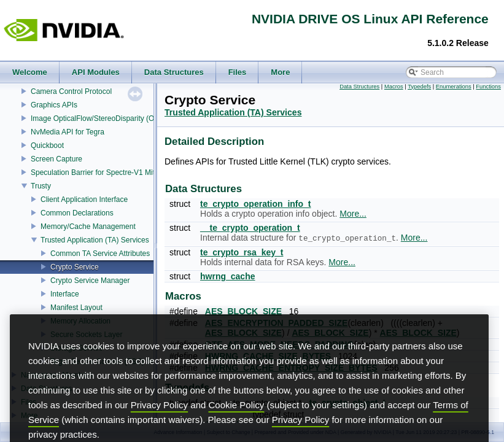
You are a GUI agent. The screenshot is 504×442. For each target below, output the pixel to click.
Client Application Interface (84, 200)
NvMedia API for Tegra (68, 132)
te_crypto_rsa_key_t (242, 252)
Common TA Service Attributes (100, 254)
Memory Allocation (80, 321)
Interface (65, 294)
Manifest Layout (76, 308)
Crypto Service (75, 267)
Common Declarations (77, 213)
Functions (488, 87)
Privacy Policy (159, 427)
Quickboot (47, 145)
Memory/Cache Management (88, 227)
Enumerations (454, 87)
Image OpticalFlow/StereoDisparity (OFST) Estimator (117, 118)
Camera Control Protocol (71, 91)
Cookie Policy (237, 427)
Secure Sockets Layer (86, 335)
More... (353, 214)
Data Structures (359, 87)
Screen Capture (56, 159)
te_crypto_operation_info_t (255, 204)
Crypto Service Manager (90, 281)
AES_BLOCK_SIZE (243, 311)
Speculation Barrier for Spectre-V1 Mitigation (103, 173)
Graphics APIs (54, 105)
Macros (394, 87)
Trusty (41, 186)
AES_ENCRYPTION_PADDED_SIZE (277, 323)
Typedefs (419, 87)
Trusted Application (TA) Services (95, 240)
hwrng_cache (227, 276)
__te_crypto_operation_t (250, 228)
